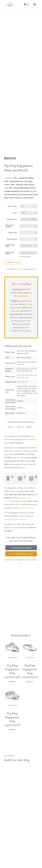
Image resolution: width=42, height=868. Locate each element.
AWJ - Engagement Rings (24, 178)
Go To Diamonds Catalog (21, 554)
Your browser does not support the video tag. (21, 26)
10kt (10, 188)
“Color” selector (27, 508)
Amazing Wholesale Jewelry (24, 188)
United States (29, 198)
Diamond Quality (9, 226)
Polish (11, 198)
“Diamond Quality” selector (15, 519)
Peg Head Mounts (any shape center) (19, 195)
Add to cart (13, 263)
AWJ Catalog (29, 185)
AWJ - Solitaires (17, 185)
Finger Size (12, 233)
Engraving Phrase (10, 253)
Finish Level (12, 219)
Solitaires (19, 198)
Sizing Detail (12, 239)
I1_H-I (34, 191)
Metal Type (12, 206)
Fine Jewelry (25, 191)
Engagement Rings (12, 191)
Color (15, 213)
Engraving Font (10, 246)
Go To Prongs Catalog (21, 548)
